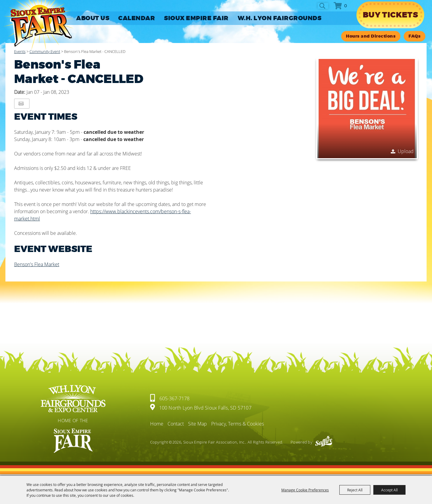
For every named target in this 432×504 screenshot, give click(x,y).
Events (20, 51)
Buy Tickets (390, 15)
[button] (367, 109)
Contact (176, 424)
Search (323, 6)
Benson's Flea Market (37, 264)
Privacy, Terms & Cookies (238, 424)
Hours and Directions (371, 36)
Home (157, 424)
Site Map (197, 424)
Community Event (45, 51)
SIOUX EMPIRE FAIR (196, 18)
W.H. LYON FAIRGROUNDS (280, 18)
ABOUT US (93, 18)
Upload (406, 151)
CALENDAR (137, 18)
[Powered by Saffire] (324, 442)
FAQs (415, 36)
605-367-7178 (174, 398)
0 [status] (346, 6)
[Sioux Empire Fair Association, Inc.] (38, 25)
